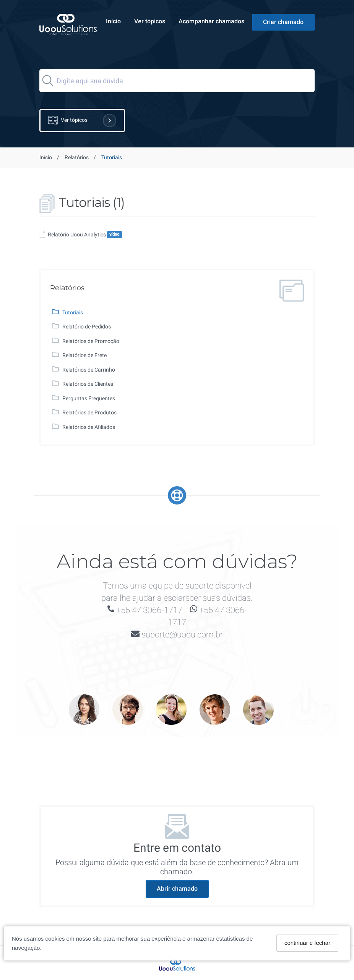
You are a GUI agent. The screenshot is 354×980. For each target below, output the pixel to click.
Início (113, 21)
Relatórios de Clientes (88, 384)
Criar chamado (283, 22)
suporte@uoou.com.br (182, 635)
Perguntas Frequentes (89, 398)
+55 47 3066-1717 (149, 610)
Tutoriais (73, 312)
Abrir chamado (177, 889)
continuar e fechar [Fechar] (307, 943)
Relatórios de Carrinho (89, 370)
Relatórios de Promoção (91, 341)
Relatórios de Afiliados (89, 427)
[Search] (177, 81)
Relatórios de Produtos (89, 412)
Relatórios (77, 157)
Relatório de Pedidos (87, 327)
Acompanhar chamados (211, 21)
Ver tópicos (150, 21)
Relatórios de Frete (84, 355)
